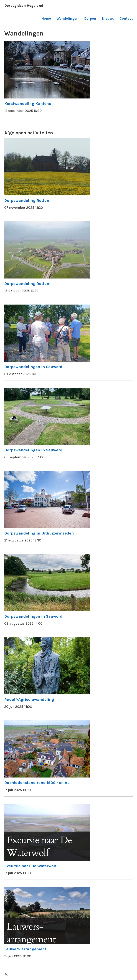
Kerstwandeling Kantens (28, 104)
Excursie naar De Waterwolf (30, 866)
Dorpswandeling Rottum (27, 200)
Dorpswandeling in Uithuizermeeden (39, 533)
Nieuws (108, 18)
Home (46, 18)
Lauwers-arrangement (25, 949)
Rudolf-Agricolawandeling (29, 699)
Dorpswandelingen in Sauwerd (33, 367)
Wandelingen (68, 18)
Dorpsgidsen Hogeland (24, 6)
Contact (126, 18)
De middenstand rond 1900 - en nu (37, 783)
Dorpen (90, 18)
